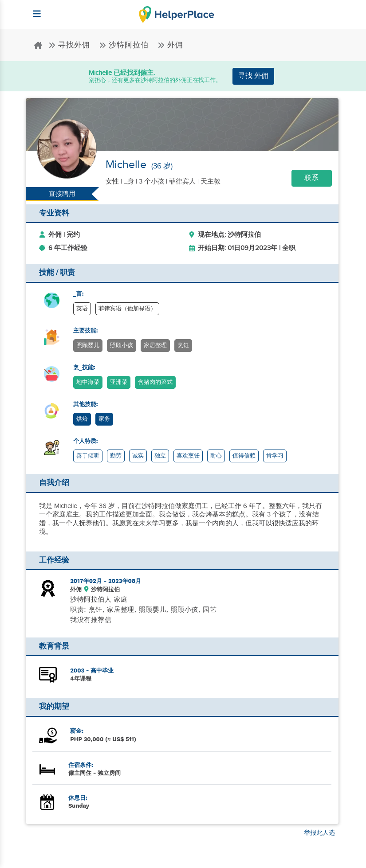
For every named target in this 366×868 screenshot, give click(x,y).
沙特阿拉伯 (125, 45)
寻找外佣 (70, 45)
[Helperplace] (33, 10)
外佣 (170, 45)
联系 (311, 178)
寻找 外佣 (253, 76)
